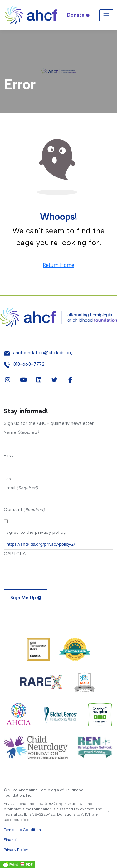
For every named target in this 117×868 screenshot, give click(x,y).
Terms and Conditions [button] (23, 830)
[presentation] (51, 571)
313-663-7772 (29, 364)
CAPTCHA (15, 554)
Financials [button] (13, 840)
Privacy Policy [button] (16, 850)
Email (21, 488)
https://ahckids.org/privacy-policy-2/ (41, 544)
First (9, 455)
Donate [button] (76, 15)
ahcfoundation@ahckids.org (43, 353)
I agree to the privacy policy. (35, 532)
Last (8, 479)
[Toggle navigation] (106, 15)
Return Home (58, 265)
